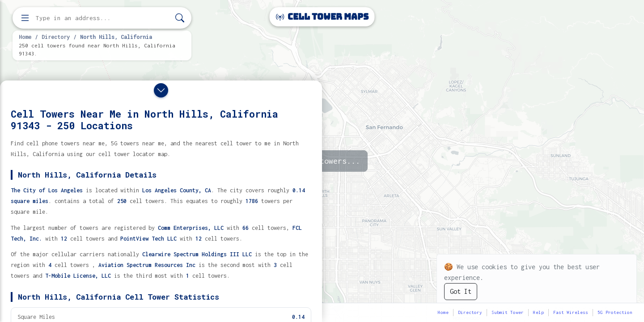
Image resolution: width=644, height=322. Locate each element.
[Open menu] (25, 18)
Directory (56, 37)
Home (25, 37)
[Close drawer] (161, 90)
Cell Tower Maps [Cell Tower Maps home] (322, 17)
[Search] (180, 18)
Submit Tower (508, 312)
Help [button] (538, 312)
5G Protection (615, 312)
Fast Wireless (571, 312)
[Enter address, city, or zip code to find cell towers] (103, 18)
